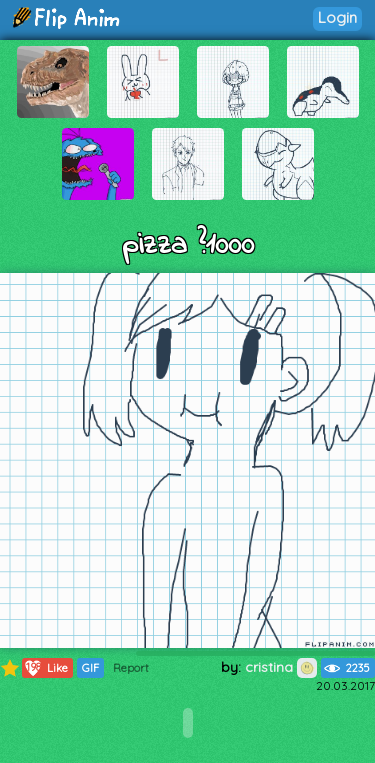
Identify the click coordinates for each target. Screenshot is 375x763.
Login (337, 17)
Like (45, 668)
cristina (281, 667)
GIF (90, 668)
